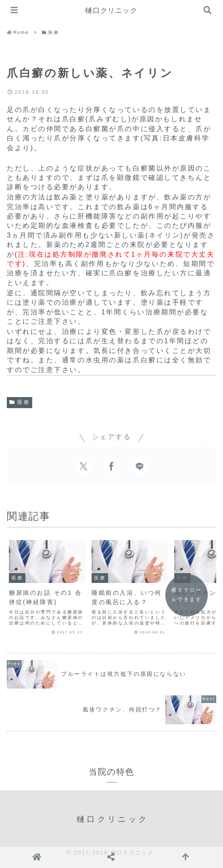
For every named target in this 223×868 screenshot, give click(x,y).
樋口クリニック (111, 10)
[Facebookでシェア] (111, 466)
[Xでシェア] (84, 466)
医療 (20, 402)
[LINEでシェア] (139, 466)
